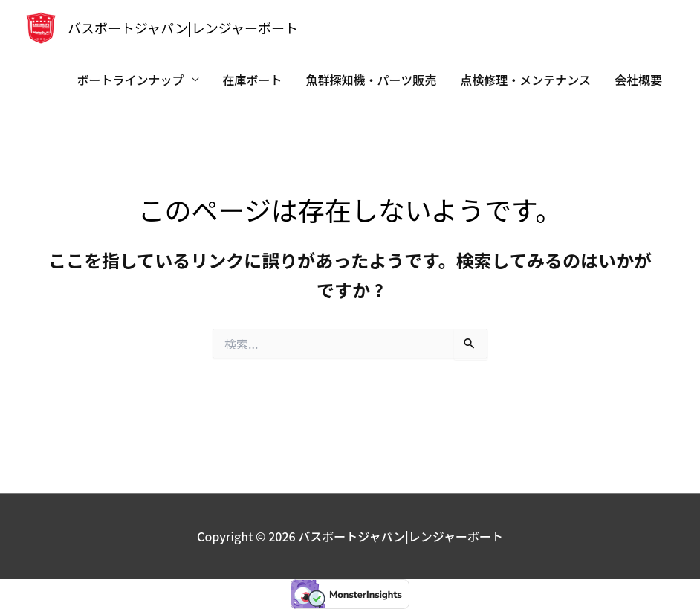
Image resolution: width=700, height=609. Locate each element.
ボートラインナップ (131, 80)
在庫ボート (253, 80)
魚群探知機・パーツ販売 (372, 80)
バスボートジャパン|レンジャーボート (183, 28)
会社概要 (638, 80)
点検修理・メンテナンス (525, 80)
